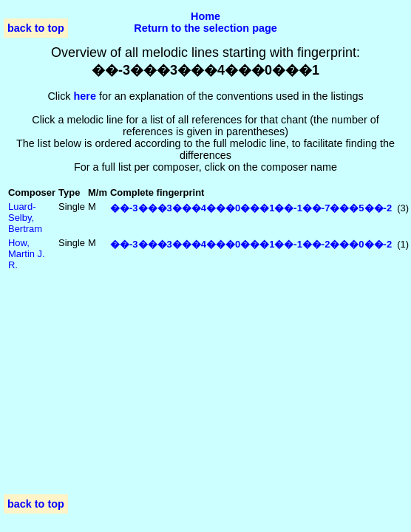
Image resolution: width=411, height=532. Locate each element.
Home (205, 16)
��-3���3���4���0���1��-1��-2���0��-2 (251, 244)
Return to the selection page (205, 28)
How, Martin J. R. (27, 254)
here (85, 96)
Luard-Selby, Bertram (25, 218)
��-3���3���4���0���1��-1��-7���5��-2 (251, 208)
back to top (36, 28)
